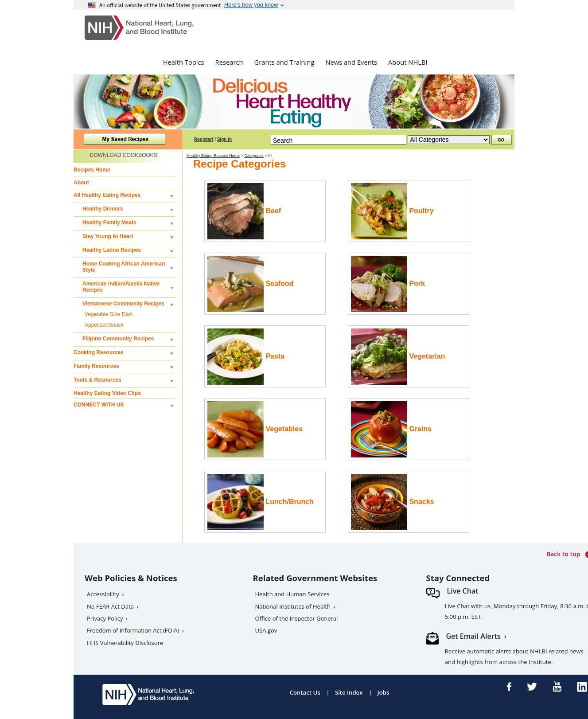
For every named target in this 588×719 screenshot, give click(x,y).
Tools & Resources (97, 380)
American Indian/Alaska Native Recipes (121, 287)
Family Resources (96, 366)
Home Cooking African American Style (124, 267)
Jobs (384, 692)
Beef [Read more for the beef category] (244, 211)
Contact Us (305, 692)
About (81, 183)
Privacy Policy (105, 618)
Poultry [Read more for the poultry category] (392, 211)
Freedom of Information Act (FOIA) (133, 630)
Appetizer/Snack (104, 325)
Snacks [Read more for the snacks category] (392, 502)
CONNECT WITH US (99, 405)
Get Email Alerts (473, 636)
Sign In (224, 139)
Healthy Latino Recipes (112, 250)
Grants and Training (284, 62)
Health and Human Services (292, 594)
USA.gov (266, 630)
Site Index (349, 692)
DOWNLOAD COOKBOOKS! (124, 155)
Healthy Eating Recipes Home (213, 156)
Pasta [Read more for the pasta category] (246, 357)
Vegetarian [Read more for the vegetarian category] (398, 357)
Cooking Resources (99, 352)
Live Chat (463, 591)
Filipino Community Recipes (118, 339)
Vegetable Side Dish (109, 314)
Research (229, 62)
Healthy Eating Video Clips (107, 393)
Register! (204, 139)
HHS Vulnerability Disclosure (125, 643)
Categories (254, 156)
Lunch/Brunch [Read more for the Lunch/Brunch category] (261, 502)
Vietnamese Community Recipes (123, 304)
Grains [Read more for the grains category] (391, 429)
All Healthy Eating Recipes (107, 195)
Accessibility (103, 594)
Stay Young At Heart (108, 236)
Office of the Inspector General (297, 618)
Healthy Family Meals (109, 223)
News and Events (351, 62)
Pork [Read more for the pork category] (388, 284)
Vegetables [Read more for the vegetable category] (255, 429)
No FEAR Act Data (110, 606)
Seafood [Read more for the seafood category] (251, 284)
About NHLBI (408, 62)
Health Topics (184, 62)
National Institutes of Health (293, 606)
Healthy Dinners (103, 209)
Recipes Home (92, 170)
